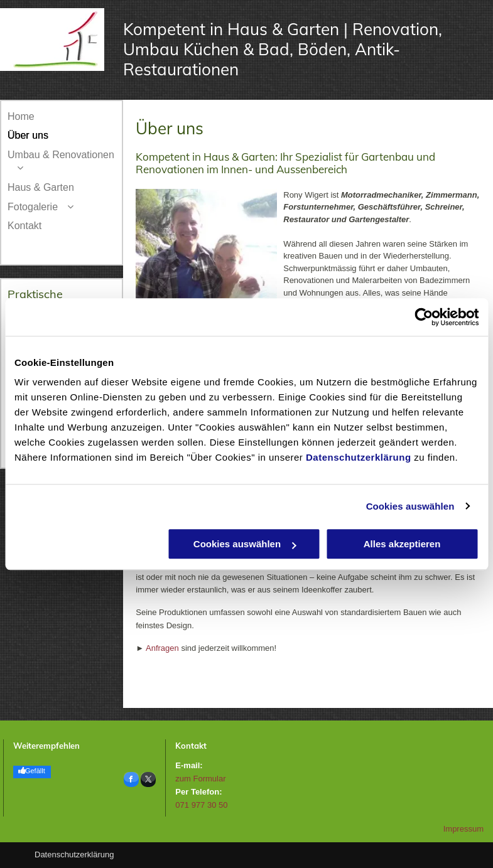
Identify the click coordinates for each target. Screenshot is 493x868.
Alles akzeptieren (402, 544)
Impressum (463, 829)
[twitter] (148, 781)
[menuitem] (62, 117)
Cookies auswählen (410, 506)
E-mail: (189, 765)
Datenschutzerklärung (359, 457)
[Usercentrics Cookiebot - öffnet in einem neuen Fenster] (424, 317)
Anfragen (162, 648)
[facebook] (131, 781)
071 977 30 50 (201, 805)
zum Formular (200, 779)
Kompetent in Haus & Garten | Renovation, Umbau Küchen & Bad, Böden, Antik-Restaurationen (283, 49)
